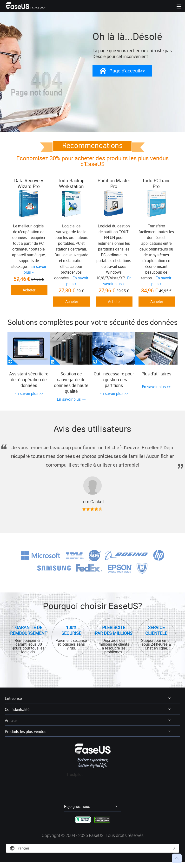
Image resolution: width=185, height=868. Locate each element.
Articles (11, 728)
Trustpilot (75, 782)
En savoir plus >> (29, 402)
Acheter (29, 290)
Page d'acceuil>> (127, 71)
